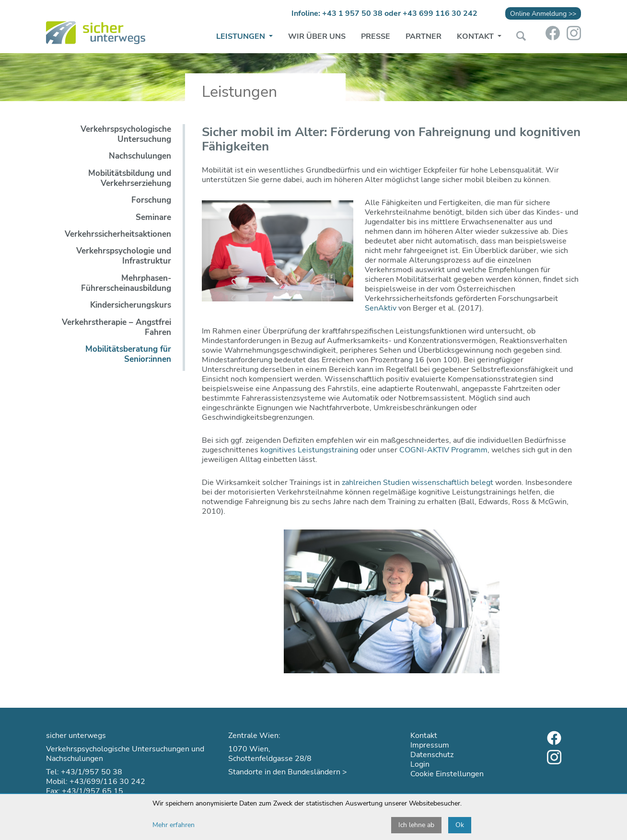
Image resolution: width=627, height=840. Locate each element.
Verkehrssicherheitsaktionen (118, 234)
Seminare (153, 217)
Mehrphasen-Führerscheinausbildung (126, 283)
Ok (460, 825)
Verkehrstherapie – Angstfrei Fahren (116, 327)
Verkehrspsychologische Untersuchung (126, 134)
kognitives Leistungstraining (309, 450)
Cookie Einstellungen (447, 774)
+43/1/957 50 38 (92, 772)
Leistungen (242, 36)
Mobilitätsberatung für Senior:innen (128, 354)
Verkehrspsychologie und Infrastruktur (124, 256)
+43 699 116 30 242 (440, 13)
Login (420, 764)
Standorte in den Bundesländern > (288, 772)
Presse (376, 36)
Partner (424, 36)
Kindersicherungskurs (131, 305)
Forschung (151, 200)
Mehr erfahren (174, 825)
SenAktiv (381, 308)
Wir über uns (317, 36)
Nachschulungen (140, 156)
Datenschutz (432, 755)
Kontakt (476, 36)
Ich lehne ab (416, 825)
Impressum (430, 745)
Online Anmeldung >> (543, 13)
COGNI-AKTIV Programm (443, 450)
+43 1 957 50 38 (352, 13)
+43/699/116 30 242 (107, 782)
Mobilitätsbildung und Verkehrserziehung (130, 178)
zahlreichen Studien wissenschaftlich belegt (418, 483)
